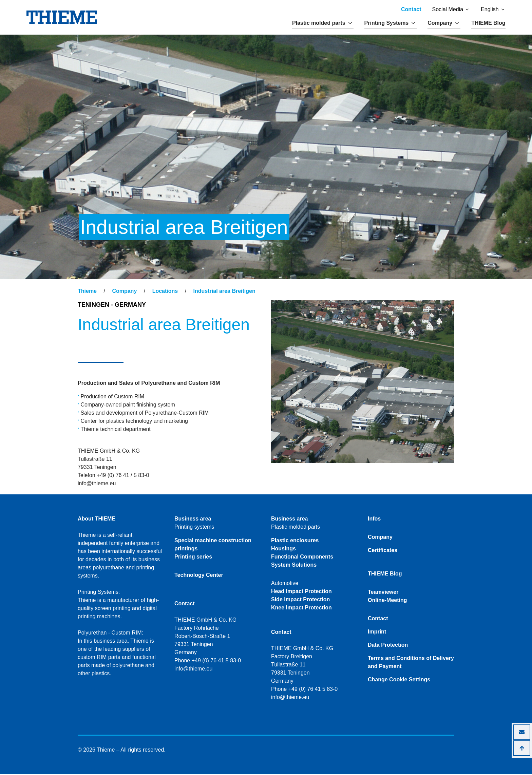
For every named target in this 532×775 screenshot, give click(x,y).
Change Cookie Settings (399, 680)
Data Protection (388, 646)
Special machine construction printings (213, 545)
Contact (411, 9)
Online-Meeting (387, 601)
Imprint (377, 632)
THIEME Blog (488, 23)
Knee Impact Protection (301, 608)
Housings (283, 549)
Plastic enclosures (295, 541)
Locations (165, 292)
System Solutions (294, 565)
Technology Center (199, 576)
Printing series (193, 557)
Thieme (87, 292)
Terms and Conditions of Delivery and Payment (411, 663)
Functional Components (302, 557)
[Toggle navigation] (82, 285)
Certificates (383, 551)
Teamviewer (383, 593)
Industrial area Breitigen (224, 292)
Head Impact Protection (301, 592)
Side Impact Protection (300, 600)
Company (124, 292)
